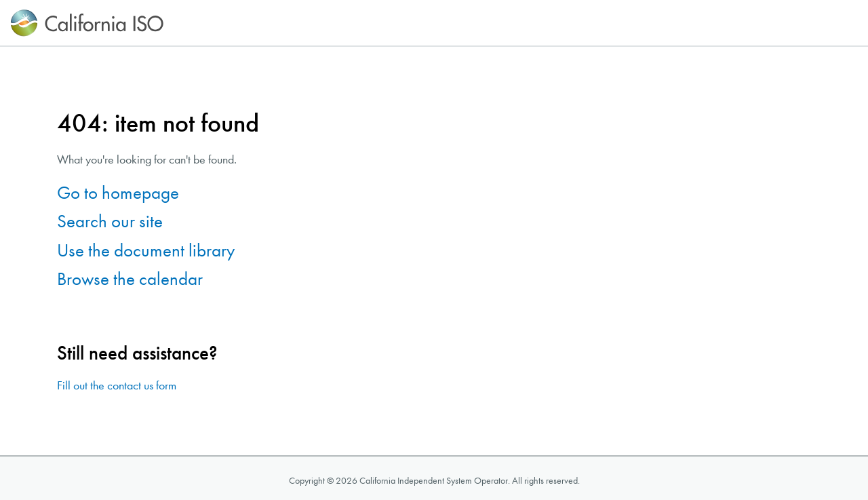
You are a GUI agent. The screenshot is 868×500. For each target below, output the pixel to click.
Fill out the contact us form (117, 386)
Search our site (110, 222)
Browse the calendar (130, 279)
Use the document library (146, 251)
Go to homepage (118, 193)
